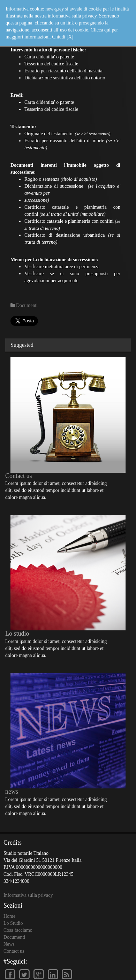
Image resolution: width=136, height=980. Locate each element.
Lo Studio (13, 923)
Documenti (14, 937)
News (9, 944)
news (12, 792)
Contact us (19, 476)
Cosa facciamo (18, 930)
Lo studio (17, 634)
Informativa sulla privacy (28, 895)
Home (9, 916)
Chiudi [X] (63, 37)
